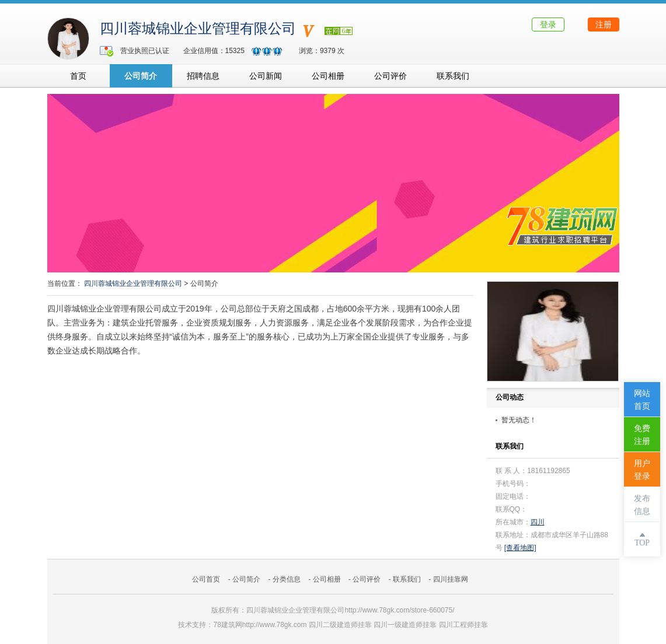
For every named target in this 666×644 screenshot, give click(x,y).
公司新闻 (266, 76)
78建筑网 (227, 625)
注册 (604, 24)
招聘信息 (203, 76)
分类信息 (287, 579)
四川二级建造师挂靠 (340, 625)
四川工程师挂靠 (463, 625)
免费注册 (642, 435)
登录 (548, 24)
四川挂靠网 (451, 579)
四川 (538, 522)
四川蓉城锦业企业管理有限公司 (198, 29)
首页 (78, 76)
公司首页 (206, 579)
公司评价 (390, 76)
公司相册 (328, 76)
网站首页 (642, 400)
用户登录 (642, 470)
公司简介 (141, 76)
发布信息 (642, 505)
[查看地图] (520, 548)
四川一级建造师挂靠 (405, 625)
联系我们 (453, 76)
